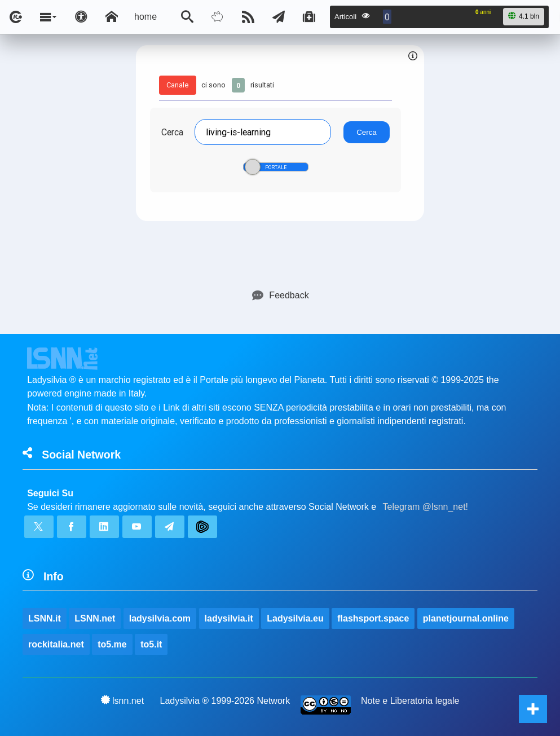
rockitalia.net (56, 644)
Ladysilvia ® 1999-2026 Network (225, 701)
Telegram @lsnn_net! (425, 507)
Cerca (172, 132)
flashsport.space (373, 618)
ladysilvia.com (160, 618)
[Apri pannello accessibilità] (81, 17)
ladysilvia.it (229, 618)
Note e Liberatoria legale (410, 701)
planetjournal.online (466, 618)
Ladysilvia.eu (295, 618)
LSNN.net (95, 618)
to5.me (112, 644)
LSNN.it (45, 618)
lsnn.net (123, 700)
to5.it (151, 644)
